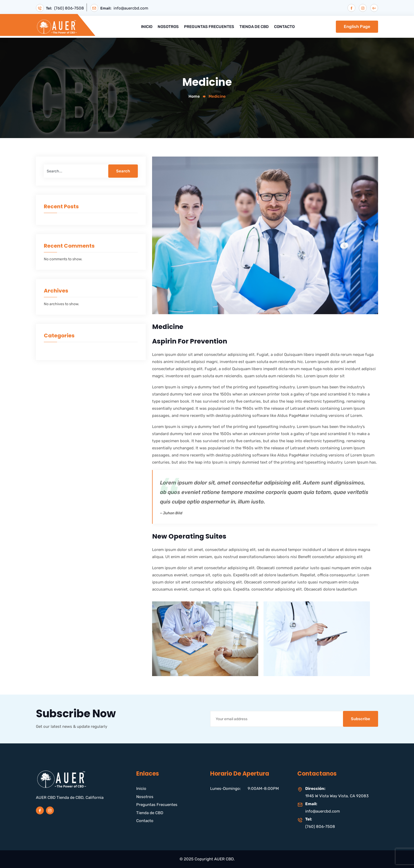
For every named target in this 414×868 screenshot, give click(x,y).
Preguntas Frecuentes (209, 27)
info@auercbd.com (131, 8)
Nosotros (168, 27)
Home (194, 96)
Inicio (147, 27)
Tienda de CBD (254, 27)
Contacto (284, 27)
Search (123, 171)
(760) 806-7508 (69, 8)
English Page (357, 27)
